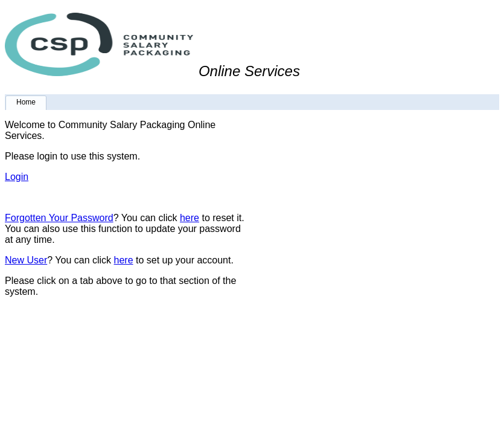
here (190, 218)
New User (26, 260)
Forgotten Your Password (59, 218)
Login (17, 177)
